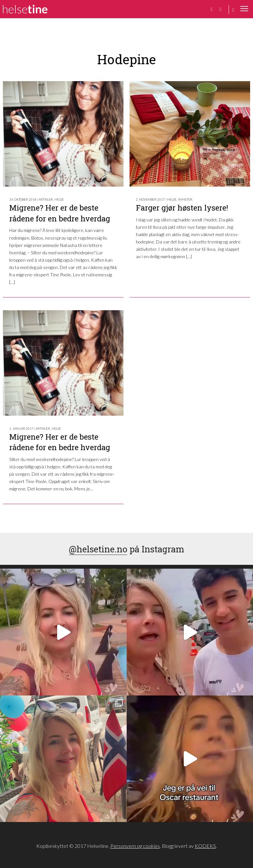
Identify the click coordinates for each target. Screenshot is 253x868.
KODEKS (205, 846)
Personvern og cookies (135, 846)
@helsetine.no (98, 549)
